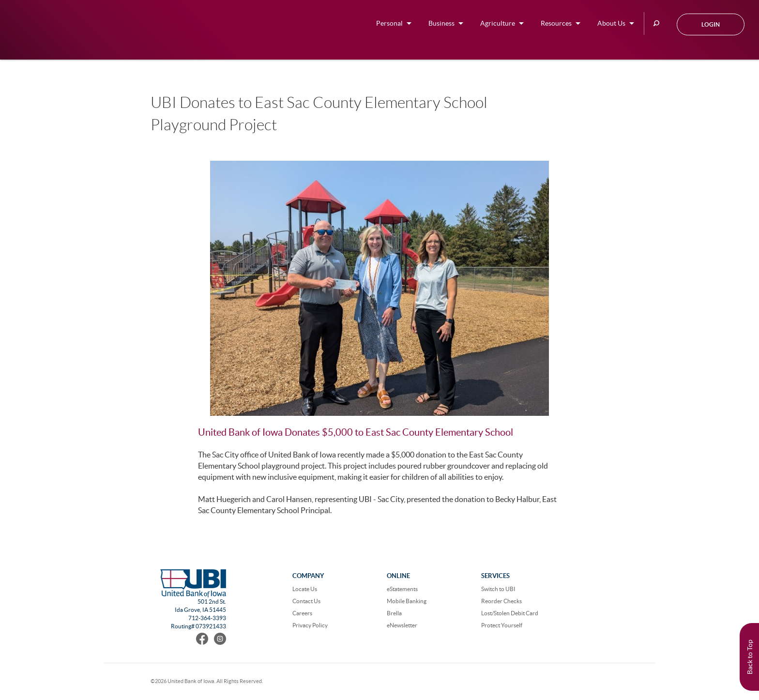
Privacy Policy (310, 625)
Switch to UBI (498, 589)
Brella (394, 613)
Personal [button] (389, 23)
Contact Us (306, 601)
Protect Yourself (502, 625)
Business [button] (441, 23)
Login (711, 24)
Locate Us (305, 589)
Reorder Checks (501, 601)
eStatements (402, 589)
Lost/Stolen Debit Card (510, 613)
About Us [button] (611, 23)
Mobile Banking (407, 601)
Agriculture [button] (498, 23)
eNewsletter (402, 625)
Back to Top (750, 657)
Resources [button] (556, 23)
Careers (302, 613)
